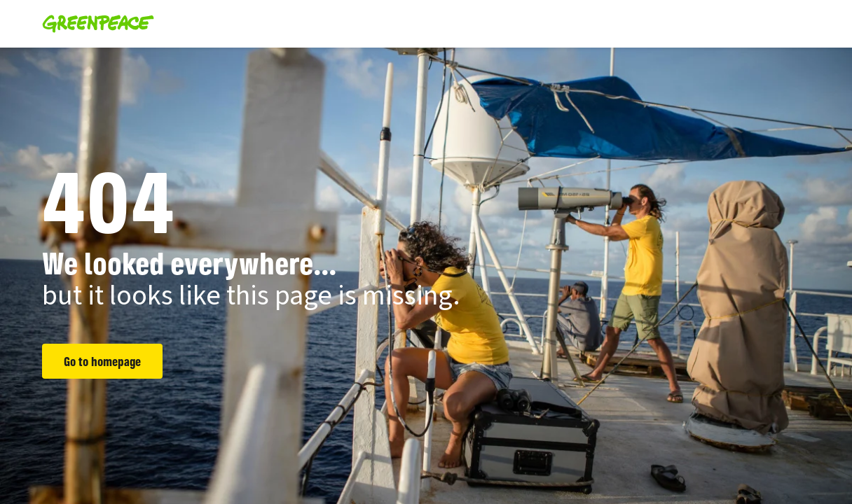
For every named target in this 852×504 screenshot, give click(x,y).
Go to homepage (102, 361)
